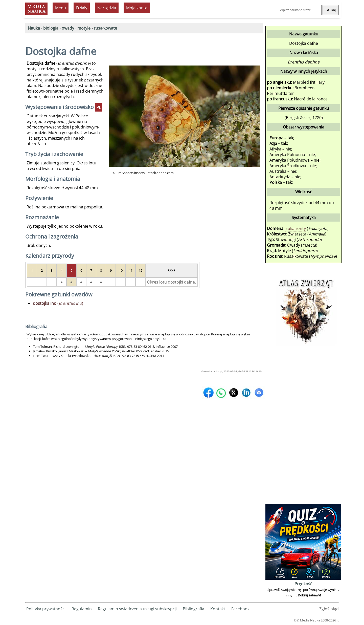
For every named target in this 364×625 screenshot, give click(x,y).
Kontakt (218, 609)
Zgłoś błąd (329, 609)
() (58, 303)
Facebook (240, 609)
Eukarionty (296, 228)
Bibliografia (194, 609)
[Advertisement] (303, 427)
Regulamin (82, 609)
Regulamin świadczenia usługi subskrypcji (137, 609)
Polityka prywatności (46, 609)
